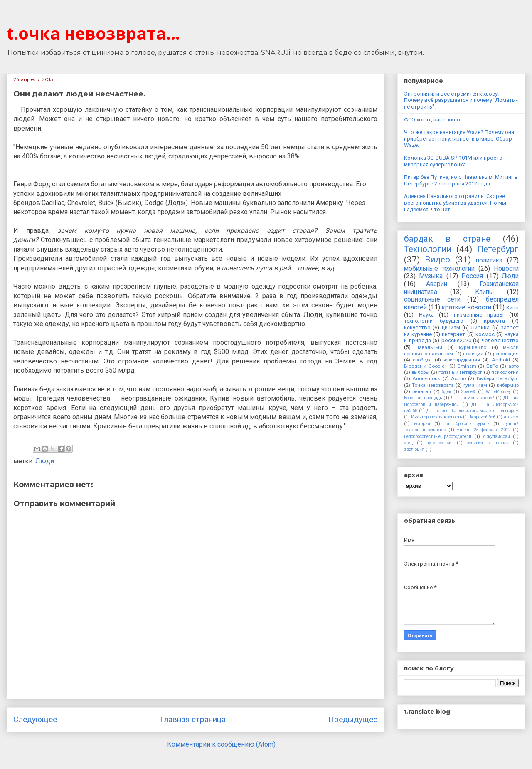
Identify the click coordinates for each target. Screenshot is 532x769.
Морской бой (483, 417)
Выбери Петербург (498, 378)
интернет (453, 334)
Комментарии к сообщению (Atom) (221, 744)
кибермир (508, 385)
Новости (506, 269)
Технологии (428, 249)
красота (494, 321)
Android (501, 360)
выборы (420, 372)
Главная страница (193, 719)
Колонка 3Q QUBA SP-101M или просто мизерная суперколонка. (453, 161)
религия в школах (488, 443)
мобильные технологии (439, 269)
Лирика (480, 328)
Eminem (467, 366)
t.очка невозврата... (93, 33)
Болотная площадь (423, 398)
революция (506, 354)
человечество (500, 340)
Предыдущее (353, 719)
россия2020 (456, 340)
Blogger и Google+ (426, 366)
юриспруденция (462, 360)
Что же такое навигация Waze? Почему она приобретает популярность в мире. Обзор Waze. (459, 138)
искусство (417, 328)
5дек (447, 392)
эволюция (414, 449)
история (422, 424)
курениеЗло (473, 347)
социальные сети (432, 299)
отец (408, 443)
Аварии (437, 284)
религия (422, 391)
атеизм (511, 417)
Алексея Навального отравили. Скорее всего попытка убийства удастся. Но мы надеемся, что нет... (455, 203)
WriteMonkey (498, 392)
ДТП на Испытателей (473, 398)
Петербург (498, 249)
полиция (473, 354)
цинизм (451, 328)
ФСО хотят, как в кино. (433, 120)
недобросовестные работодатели (438, 436)
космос (485, 334)
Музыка (431, 276)
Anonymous (426, 378)
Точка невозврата (433, 385)
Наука (426, 315)
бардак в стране (447, 239)
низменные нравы (479, 315)
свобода (422, 360)
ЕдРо (492, 366)
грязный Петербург (460, 372)
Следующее (35, 719)
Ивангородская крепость (436, 417)
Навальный (429, 347)
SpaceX (468, 392)
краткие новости (466, 307)
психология (505, 372)
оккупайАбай (497, 436)
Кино (512, 308)
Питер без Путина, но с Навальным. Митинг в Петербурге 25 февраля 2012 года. (461, 180)
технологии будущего (434, 321)
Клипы (485, 292)
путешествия (440, 443)
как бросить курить (467, 424)
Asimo (458, 378)
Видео (437, 260)
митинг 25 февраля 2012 (483, 430)
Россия (472, 276)
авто (514, 366)
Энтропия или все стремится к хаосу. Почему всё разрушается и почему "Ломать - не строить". (461, 100)
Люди (45, 461)
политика (489, 260)
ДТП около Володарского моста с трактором (473, 411)
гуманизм (475, 385)
